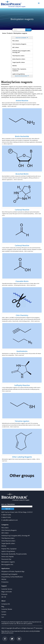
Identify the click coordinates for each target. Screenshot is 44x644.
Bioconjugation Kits (7, 564)
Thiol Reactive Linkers (18, 56)
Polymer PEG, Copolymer (9, 549)
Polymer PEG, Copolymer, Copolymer (19, 70)
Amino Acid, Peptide (8, 557)
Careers (4, 612)
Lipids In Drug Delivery (19, 74)
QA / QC (4, 597)
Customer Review (7, 609)
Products (10, 33)
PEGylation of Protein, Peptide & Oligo (13, 571)
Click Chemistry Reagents (19, 44)
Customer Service (7, 589)
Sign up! (8, 509)
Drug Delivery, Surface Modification (12, 577)
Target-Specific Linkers (19, 62)
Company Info (6, 604)
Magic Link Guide (7, 592)
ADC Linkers (16, 47)
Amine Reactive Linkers (19, 59)
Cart (3, 617)
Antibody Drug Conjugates (9, 574)
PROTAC (15, 66)
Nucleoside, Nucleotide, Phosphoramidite (14, 554)
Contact (4, 614)
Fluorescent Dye (6, 559)
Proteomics (5, 582)
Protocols (4, 594)
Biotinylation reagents (20, 33)
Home (4, 33)
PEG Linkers (16, 41)
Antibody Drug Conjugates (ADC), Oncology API (21, 52)
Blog (3, 607)
